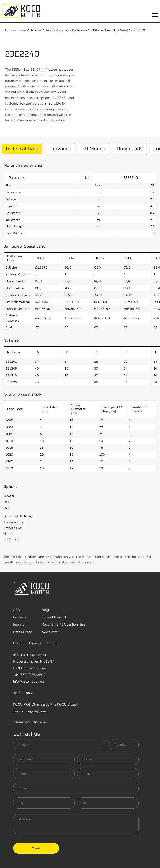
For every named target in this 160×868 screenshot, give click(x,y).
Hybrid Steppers (57, 30)
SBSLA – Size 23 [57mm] (109, 30)
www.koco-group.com (30, 711)
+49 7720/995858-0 (29, 675)
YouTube (52, 643)
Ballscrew (79, 30)
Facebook (35, 643)
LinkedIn (19, 643)
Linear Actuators (29, 30)
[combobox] (23, 693)
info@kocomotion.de (29, 682)
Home (10, 30)
